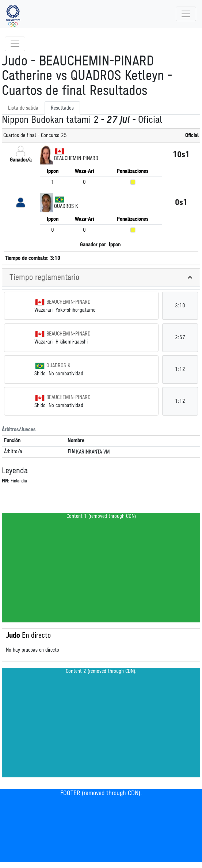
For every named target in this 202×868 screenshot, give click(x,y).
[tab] (101, 278)
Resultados (62, 108)
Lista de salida (23, 108)
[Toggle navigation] (186, 14)
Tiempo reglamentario (44, 277)
